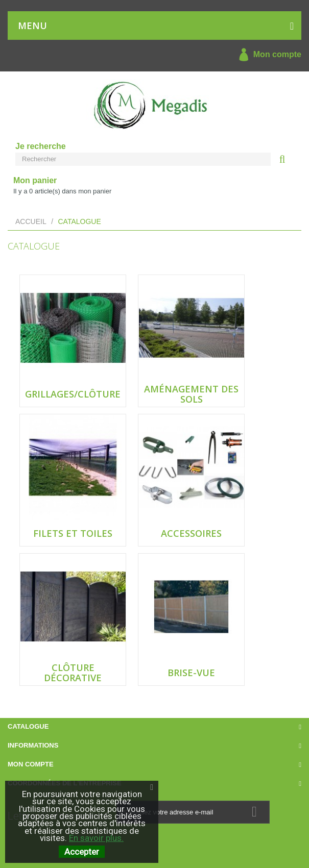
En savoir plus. (96, 838)
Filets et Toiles (73, 533)
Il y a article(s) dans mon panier (62, 191)
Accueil (31, 221)
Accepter (82, 852)
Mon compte (268, 55)
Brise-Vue (191, 673)
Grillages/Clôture (73, 394)
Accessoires (191, 533)
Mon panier (35, 180)
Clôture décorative (73, 673)
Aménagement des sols (191, 394)
